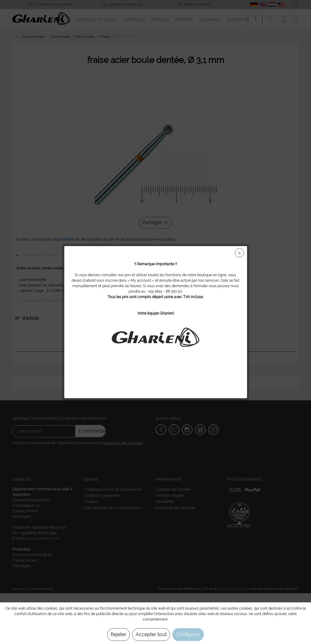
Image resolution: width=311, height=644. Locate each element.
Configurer (188, 634)
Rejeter (118, 634)
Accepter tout (151, 634)
